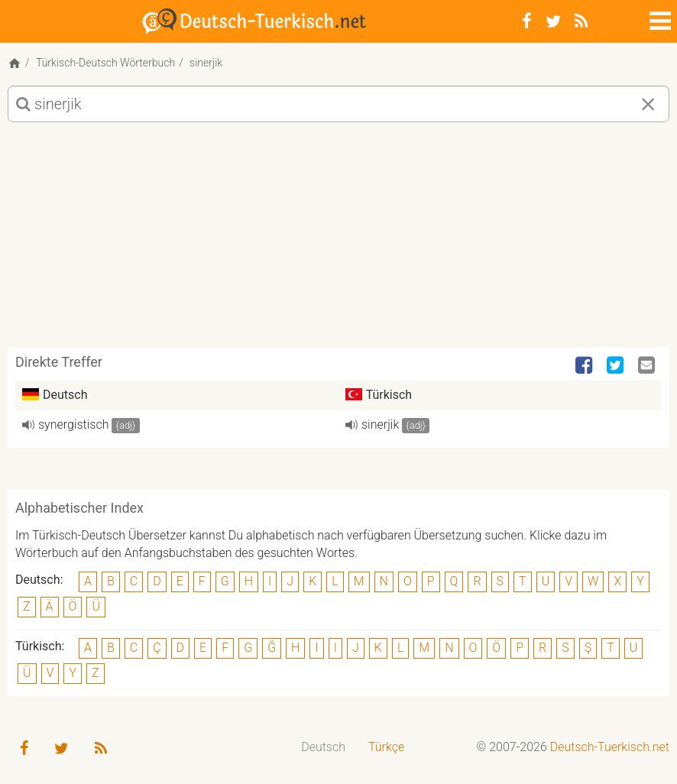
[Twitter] (553, 21)
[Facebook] (527, 21)
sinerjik (380, 424)
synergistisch (73, 424)
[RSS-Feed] (581, 21)
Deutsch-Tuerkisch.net (610, 747)
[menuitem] (323, 748)
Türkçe (386, 747)
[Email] (648, 366)
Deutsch (323, 747)
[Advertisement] (338, 241)
